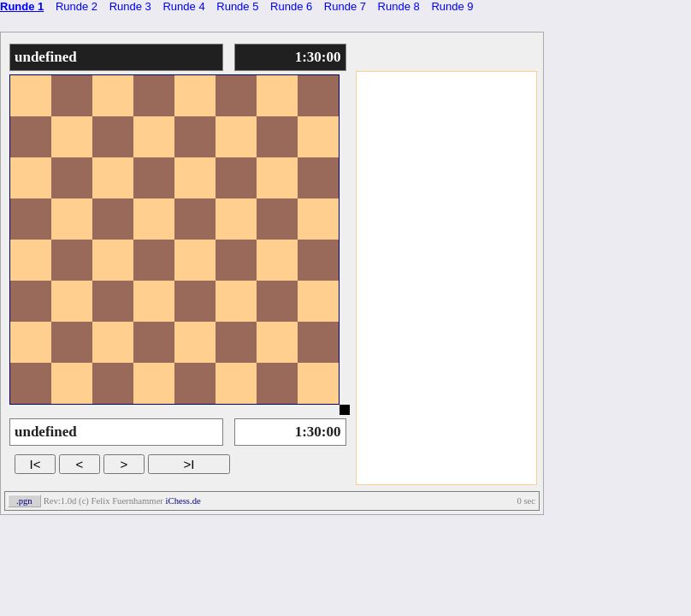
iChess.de (183, 501)
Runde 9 (452, 6)
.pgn (24, 501)
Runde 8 (399, 6)
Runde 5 (237, 6)
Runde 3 (130, 6)
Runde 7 (345, 6)
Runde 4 (183, 6)
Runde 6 (291, 6)
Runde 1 (22, 6)
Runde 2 (77, 6)
